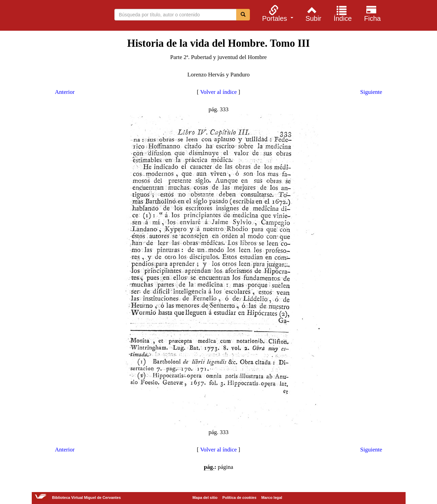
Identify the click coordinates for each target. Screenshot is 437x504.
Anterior (65, 92)
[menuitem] (277, 13)
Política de (239, 498)
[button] (277, 13)
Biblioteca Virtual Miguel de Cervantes (52, 16)
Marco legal (272, 498)
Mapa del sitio (205, 498)
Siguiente (371, 92)
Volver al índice (218, 92)
